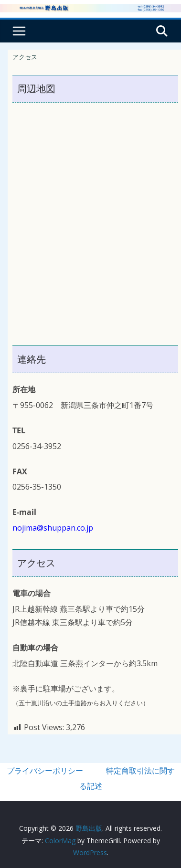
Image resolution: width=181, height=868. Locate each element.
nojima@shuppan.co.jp (53, 528)
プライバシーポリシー (45, 771)
